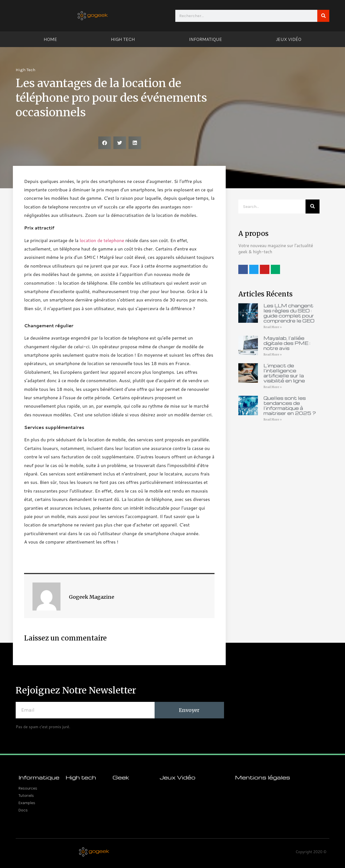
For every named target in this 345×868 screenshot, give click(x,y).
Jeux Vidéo (289, 39)
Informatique (206, 39)
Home (50, 39)
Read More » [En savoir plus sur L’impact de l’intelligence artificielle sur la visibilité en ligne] (273, 387)
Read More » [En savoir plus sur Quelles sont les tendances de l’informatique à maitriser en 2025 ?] (273, 420)
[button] (105, 143)
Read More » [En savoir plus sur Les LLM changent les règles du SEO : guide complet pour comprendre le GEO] (273, 327)
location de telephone (102, 240)
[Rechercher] (323, 16)
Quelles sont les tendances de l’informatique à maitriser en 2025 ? (290, 406)
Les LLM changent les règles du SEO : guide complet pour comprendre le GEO (289, 313)
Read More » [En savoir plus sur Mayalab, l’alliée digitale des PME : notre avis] (273, 355)
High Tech (123, 39)
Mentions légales (263, 777)
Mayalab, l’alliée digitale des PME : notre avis (287, 343)
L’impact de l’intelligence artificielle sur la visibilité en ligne (284, 373)
